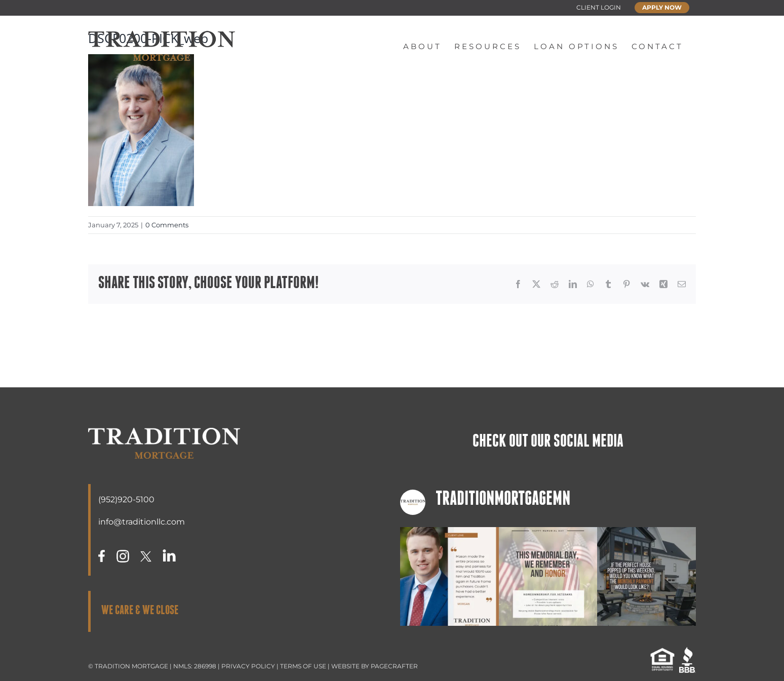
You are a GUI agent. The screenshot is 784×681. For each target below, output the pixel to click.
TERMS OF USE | (306, 666)
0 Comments (167, 225)
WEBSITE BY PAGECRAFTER (375, 666)
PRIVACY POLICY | (251, 666)
